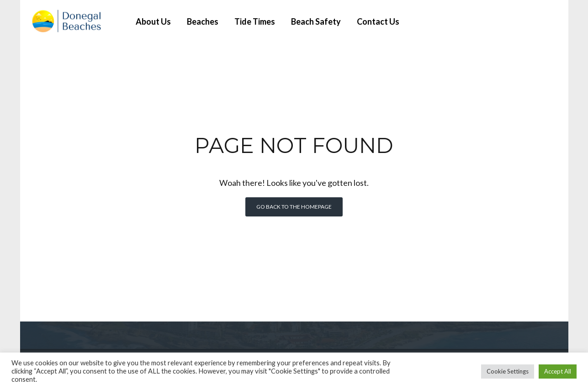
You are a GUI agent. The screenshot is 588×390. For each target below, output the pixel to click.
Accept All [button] (558, 371)
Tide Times (255, 21)
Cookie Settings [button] (508, 371)
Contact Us (378, 21)
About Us (153, 21)
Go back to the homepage (294, 207)
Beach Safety (316, 21)
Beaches (203, 21)
